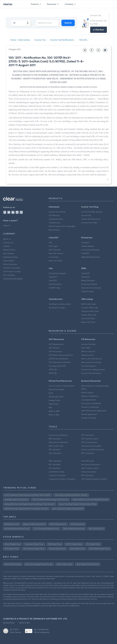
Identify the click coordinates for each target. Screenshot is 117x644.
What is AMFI (54, 411)
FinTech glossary (10, 264)
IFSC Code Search (89, 442)
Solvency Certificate (90, 407)
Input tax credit (55, 261)
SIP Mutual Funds (56, 397)
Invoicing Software (89, 284)
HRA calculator (55, 461)
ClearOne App (87, 291)
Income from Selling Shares (93, 370)
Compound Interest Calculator (62, 479)
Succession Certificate (91, 403)
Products (36, 4)
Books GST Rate (88, 322)
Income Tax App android (92, 212)
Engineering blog (10, 257)
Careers (7, 246)
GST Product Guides (12, 271)
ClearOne (85, 277)
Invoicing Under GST (57, 366)
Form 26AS (86, 348)
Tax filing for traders (57, 308)
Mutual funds (54, 230)
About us (7, 239)
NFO (51, 408)
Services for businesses (91, 288)
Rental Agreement (89, 414)
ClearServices (55, 223)
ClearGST (85, 243)
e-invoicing (54, 257)
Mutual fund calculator (58, 442)
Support (7, 225)
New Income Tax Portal (91, 362)
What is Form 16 (88, 351)
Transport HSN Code (90, 311)
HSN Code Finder (89, 304)
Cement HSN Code (90, 308)
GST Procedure (55, 351)
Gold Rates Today (57, 472)
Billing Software (88, 281)
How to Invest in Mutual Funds (62, 386)
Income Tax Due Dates (91, 373)
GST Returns (54, 348)
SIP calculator (55, 450)
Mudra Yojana (87, 393)
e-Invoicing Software (90, 250)
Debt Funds (54, 404)
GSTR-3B (53, 373)
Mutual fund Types (56, 389)
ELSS (51, 393)
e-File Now (99, 30)
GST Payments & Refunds (60, 362)
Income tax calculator (58, 435)
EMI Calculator (55, 439)
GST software (55, 250)
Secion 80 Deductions (91, 219)
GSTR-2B (53, 370)
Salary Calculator (89, 472)
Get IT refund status (90, 468)
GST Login (53, 246)
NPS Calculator (88, 453)
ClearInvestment (56, 219)
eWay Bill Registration (91, 257)
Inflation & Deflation (90, 396)
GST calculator (55, 453)
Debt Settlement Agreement (94, 411)
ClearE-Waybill (88, 246)
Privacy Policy (9, 623)
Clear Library (8, 261)
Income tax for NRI (89, 223)
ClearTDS (85, 253)
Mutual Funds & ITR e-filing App (62, 226)
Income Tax (86, 215)
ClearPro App (54, 288)
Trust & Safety (9, 275)
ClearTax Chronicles (12, 268)
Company (71, 4)
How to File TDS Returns (92, 359)
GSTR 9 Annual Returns (59, 359)
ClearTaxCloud (55, 284)
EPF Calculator (88, 475)
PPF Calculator (88, 435)
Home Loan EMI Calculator (93, 450)
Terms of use (24, 623)
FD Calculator (55, 468)
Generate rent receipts (91, 446)
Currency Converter (57, 475)
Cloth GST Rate (88, 319)
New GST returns (56, 253)
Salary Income (87, 355)
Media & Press (9, 250)
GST (51, 243)
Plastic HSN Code (89, 315)
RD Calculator (55, 465)
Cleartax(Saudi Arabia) (13, 279)
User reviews (8, 253)
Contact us (8, 243)
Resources (53, 4)
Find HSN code (88, 461)
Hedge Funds (54, 400)
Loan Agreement (89, 400)
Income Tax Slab (88, 344)
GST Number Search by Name (94, 479)
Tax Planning (54, 215)
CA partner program (57, 273)
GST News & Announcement (61, 355)
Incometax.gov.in (88, 366)
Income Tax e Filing (57, 212)
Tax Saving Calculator (91, 465)
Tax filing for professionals (60, 304)
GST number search (90, 439)
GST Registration (56, 344)
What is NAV (54, 415)
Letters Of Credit (89, 418)
